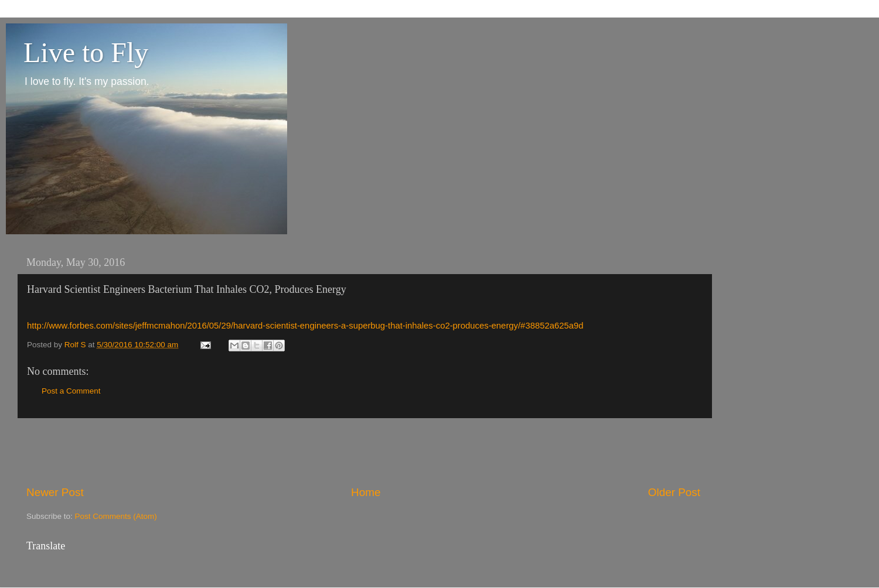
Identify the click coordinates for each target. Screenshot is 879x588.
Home (366, 492)
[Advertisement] (363, 452)
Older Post (674, 492)
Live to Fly (86, 52)
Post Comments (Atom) (116, 516)
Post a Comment (71, 391)
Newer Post (55, 492)
